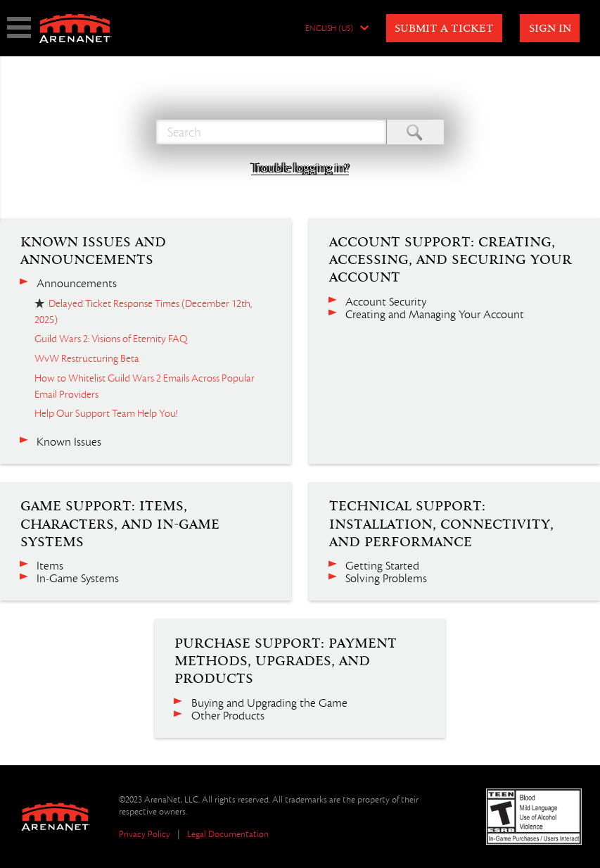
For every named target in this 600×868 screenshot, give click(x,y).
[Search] (271, 132)
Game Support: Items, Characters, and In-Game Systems (120, 524)
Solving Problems (386, 579)
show (19, 27)
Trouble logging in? (300, 168)
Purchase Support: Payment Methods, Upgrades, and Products (286, 661)
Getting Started (382, 566)
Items (50, 566)
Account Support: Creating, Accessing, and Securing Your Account (451, 260)
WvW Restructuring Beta (87, 358)
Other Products (228, 716)
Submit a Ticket (444, 29)
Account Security (386, 302)
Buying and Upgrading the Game (269, 703)
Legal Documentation (228, 834)
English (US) (329, 29)
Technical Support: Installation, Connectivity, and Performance (441, 524)
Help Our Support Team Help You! (106, 413)
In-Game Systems (78, 579)
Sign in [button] (550, 29)
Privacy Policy (145, 834)
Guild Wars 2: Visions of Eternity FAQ (111, 339)
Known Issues (69, 442)
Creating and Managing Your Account (435, 315)
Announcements (77, 284)
